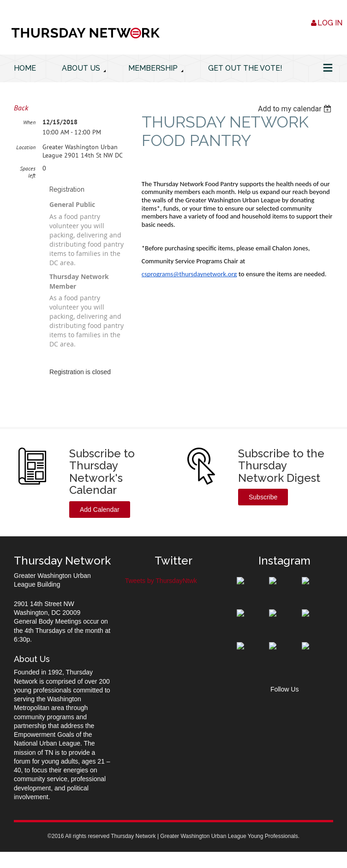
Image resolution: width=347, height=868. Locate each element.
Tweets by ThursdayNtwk (161, 581)
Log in (330, 23)
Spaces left (28, 172)
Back (21, 108)
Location (26, 147)
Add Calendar (100, 510)
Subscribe (263, 497)
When (29, 122)
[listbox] (296, 109)
